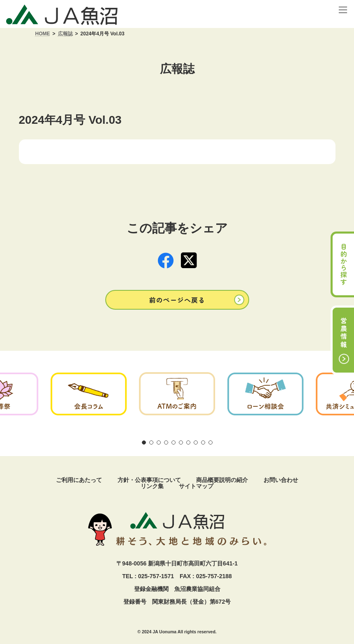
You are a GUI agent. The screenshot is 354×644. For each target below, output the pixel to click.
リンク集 (152, 486)
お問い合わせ (281, 480)
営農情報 (344, 333)
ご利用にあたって (79, 480)
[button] (177, 300)
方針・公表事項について (149, 480)
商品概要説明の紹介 (222, 480)
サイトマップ (196, 486)
